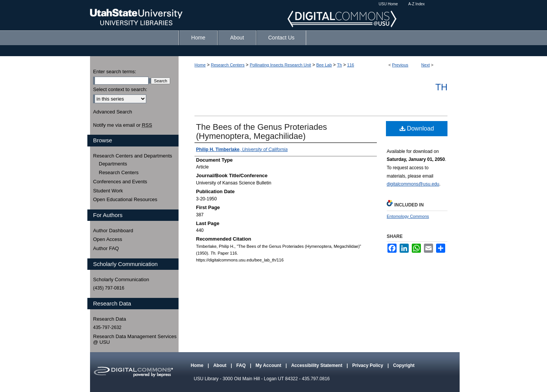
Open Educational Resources (125, 199)
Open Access (108, 239)
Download (417, 128)
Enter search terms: (115, 72)
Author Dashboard (113, 231)
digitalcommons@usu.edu (413, 184)
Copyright (404, 365)
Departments (113, 164)
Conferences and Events (120, 182)
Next (426, 65)
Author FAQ (106, 248)
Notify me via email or (123, 125)
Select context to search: (120, 89)
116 (351, 65)
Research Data (110, 319)
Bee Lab (324, 65)
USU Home (388, 4)
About (220, 365)
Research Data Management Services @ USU (135, 339)
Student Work (108, 191)
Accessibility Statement (317, 365)
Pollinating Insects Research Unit (280, 65)
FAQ (242, 365)
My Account (269, 365)
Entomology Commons (408, 216)
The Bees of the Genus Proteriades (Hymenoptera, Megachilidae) (262, 131)
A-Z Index (417, 4)
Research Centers (228, 65)
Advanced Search (113, 112)
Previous (400, 65)
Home (200, 65)
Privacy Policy (368, 365)
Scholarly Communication (121, 279)
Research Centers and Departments (133, 156)
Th (339, 65)
